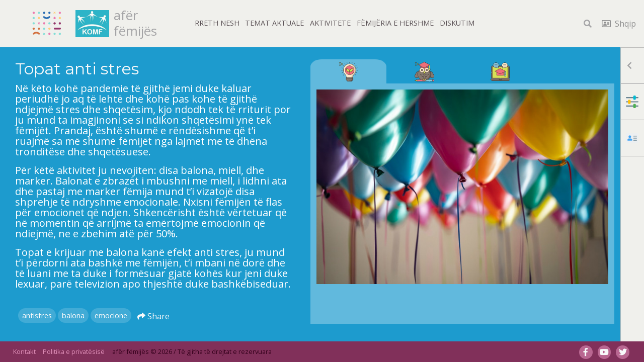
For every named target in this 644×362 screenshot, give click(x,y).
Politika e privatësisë (74, 351)
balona (73, 315)
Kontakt (24, 351)
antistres (37, 315)
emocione (111, 315)
